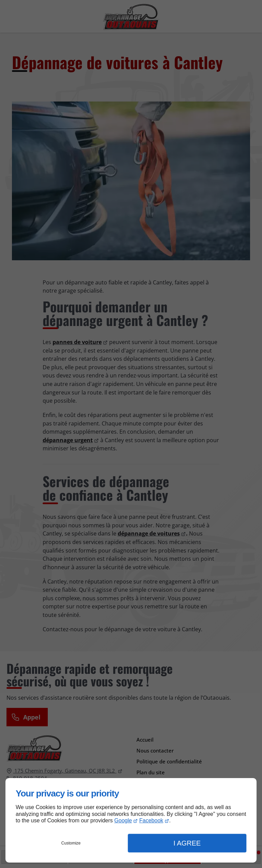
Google (123, 820)
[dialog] (131, 820)
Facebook (151, 820)
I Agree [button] (187, 843)
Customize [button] (71, 843)
